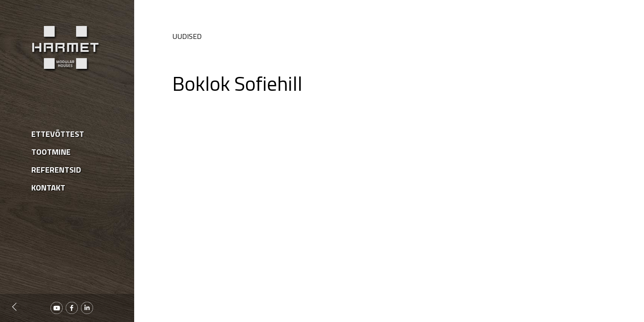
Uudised (187, 36)
